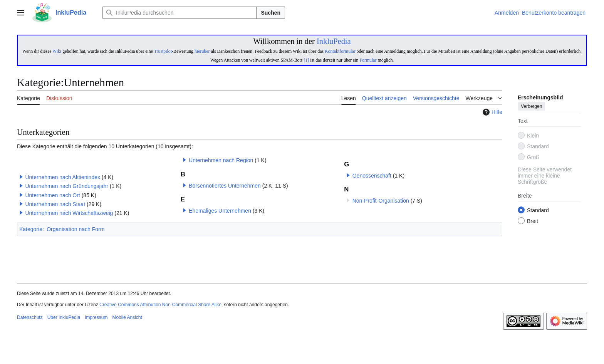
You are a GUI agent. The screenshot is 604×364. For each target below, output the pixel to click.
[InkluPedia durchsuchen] (180, 13)
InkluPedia (334, 41)
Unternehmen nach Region (221, 160)
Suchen (271, 13)
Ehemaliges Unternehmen (220, 211)
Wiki (57, 51)
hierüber (202, 51)
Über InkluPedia (64, 317)
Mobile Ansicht (127, 317)
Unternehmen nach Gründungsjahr (67, 186)
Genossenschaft (372, 176)
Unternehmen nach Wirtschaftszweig (69, 213)
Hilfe (492, 112)
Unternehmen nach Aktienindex (63, 177)
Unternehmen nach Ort (52, 195)
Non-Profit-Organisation (381, 201)
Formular (368, 60)
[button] (21, 177)
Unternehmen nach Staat (55, 204)
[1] (306, 60)
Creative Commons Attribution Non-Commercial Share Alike (160, 305)
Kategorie (31, 229)
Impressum (96, 317)
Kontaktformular (340, 51)
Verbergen (531, 107)
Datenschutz (30, 317)
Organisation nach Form (75, 229)
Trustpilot (163, 51)
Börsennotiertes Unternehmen (225, 186)
